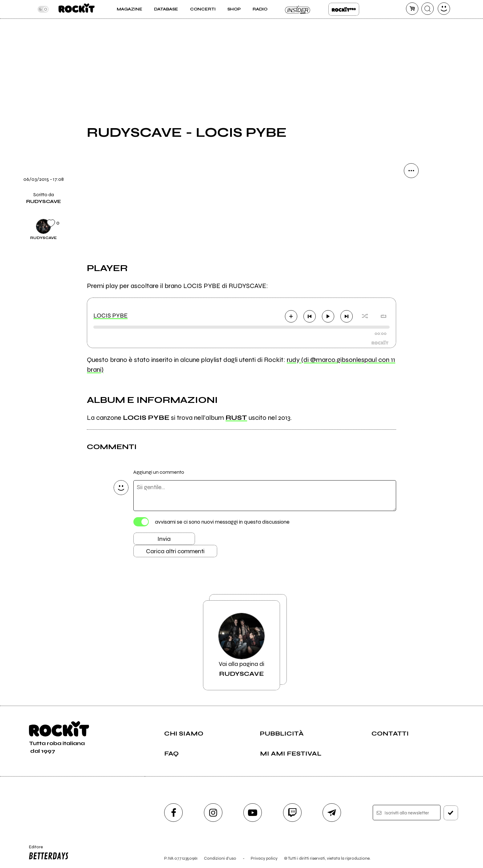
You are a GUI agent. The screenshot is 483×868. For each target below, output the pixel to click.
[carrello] (412, 9)
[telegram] (332, 813)
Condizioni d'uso (220, 858)
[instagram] (213, 813)
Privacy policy (264, 858)
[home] (77, 9)
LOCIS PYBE (110, 316)
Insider (298, 9)
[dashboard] (444, 9)
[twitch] (292, 813)
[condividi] (411, 171)
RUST (236, 418)
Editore (47, 853)
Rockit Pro (344, 9)
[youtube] (253, 813)
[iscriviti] (451, 813)
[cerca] (428, 9)
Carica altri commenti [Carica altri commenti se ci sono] (175, 551)
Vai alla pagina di (241, 645)
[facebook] (173, 813)
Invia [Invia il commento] (164, 539)
